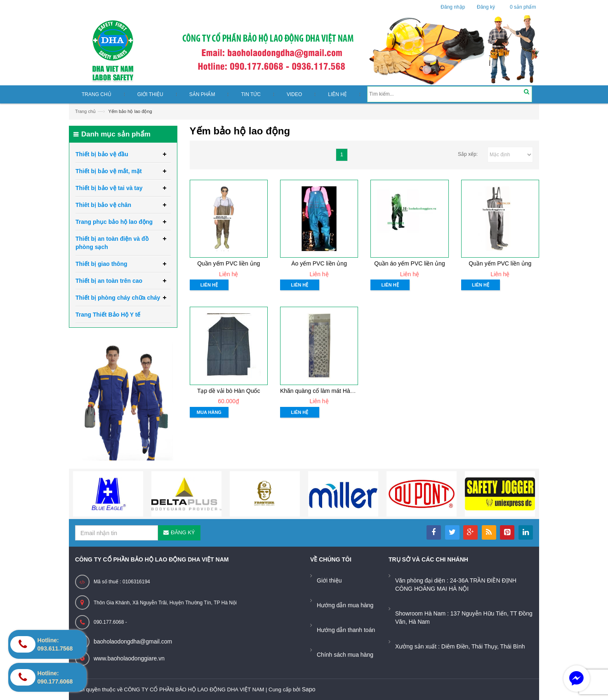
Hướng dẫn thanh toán (346, 630)
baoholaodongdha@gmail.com (133, 641)
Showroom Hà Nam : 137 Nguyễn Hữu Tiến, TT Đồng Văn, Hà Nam (464, 618)
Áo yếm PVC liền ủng (319, 263)
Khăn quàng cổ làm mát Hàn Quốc (324, 391)
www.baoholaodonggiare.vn (129, 658)
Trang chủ (85, 111)
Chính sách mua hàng (345, 655)
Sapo (309, 689)
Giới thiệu (329, 580)
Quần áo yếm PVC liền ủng (410, 263)
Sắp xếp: (468, 154)
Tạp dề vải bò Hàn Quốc (229, 391)
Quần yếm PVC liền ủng (229, 263)
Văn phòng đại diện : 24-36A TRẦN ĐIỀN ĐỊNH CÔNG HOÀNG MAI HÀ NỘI (456, 585)
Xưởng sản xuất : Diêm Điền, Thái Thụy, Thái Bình (460, 646)
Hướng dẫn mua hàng (345, 605)
